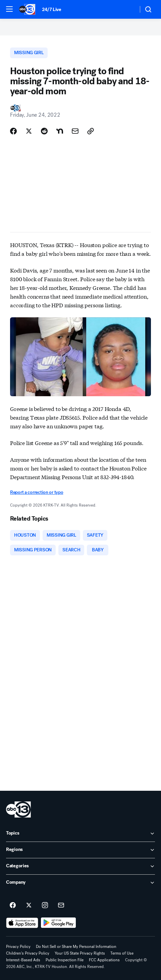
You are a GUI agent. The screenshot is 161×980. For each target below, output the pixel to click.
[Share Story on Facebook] (13, 131)
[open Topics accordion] (80, 834)
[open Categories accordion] (80, 866)
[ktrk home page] (18, 809)
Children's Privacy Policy (28, 953)
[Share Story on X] (29, 131)
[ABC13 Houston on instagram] (45, 905)
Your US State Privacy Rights (80, 953)
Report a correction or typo (37, 492)
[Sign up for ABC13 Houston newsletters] (61, 905)
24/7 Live (51, 10)
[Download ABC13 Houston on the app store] (22, 923)
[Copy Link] (91, 131)
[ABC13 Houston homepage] (27, 9)
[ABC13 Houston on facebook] (13, 905)
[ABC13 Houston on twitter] (29, 905)
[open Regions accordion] (80, 850)
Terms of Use (122, 953)
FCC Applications (104, 960)
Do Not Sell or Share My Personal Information (76, 947)
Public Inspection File (65, 960)
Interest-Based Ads (23, 960)
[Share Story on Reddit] (44, 131)
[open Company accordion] (80, 883)
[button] (9, 9)
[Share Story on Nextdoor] (60, 131)
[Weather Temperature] (128, 9)
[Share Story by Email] (75, 131)
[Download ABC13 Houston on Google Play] (59, 923)
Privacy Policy (18, 947)
